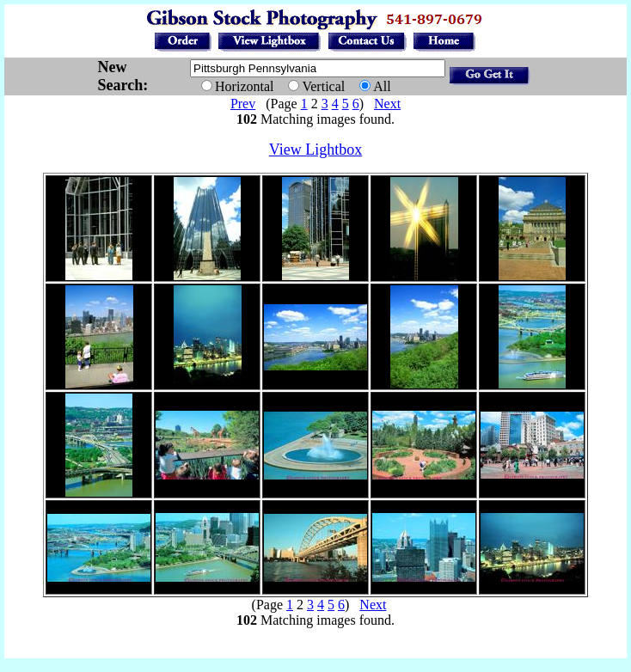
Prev (243, 104)
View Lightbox (315, 150)
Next (387, 104)
